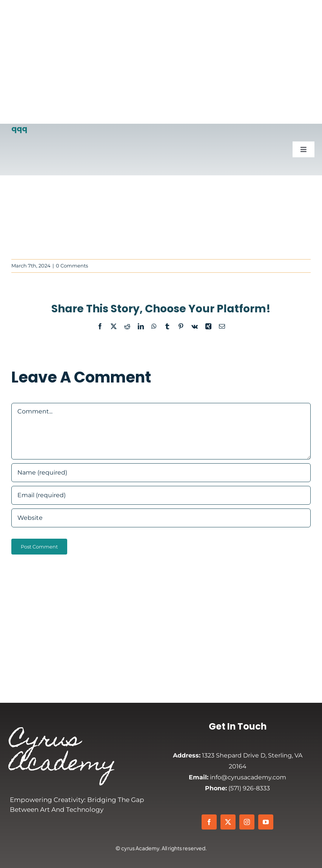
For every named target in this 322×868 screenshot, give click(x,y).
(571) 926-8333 (237, 788)
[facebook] (209, 822)
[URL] (161, 518)
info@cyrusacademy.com (237, 777)
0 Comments (72, 266)
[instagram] (247, 822)
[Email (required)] (161, 495)
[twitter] (228, 822)
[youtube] (266, 822)
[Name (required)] (161, 473)
